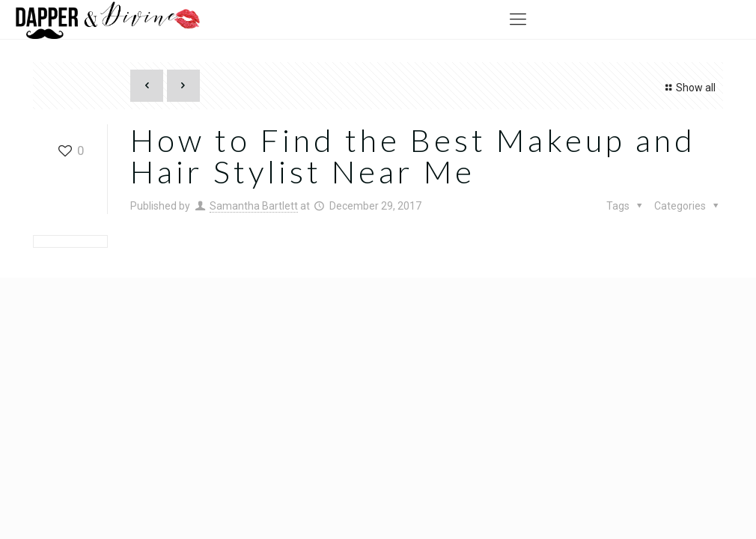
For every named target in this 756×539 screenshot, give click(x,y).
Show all (688, 88)
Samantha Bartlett (254, 206)
